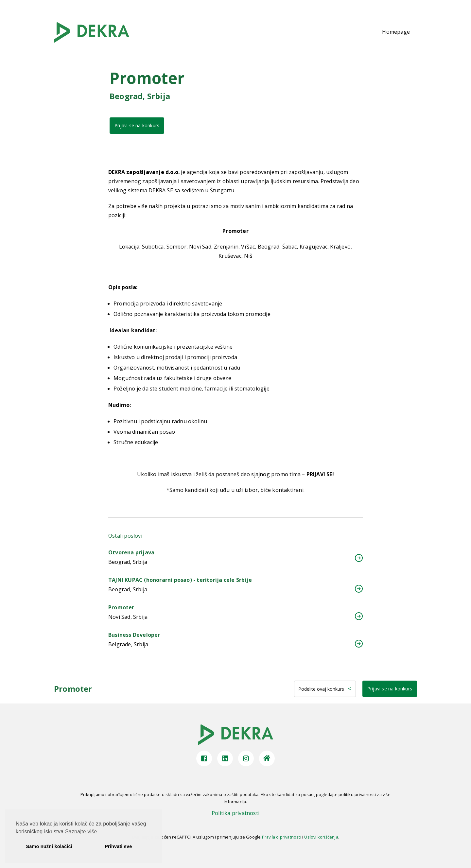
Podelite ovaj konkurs (325, 689)
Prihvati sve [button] (118, 846)
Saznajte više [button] (81, 832)
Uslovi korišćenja (321, 837)
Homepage (396, 32)
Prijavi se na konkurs (137, 125)
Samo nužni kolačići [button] (49, 846)
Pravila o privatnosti (282, 837)
